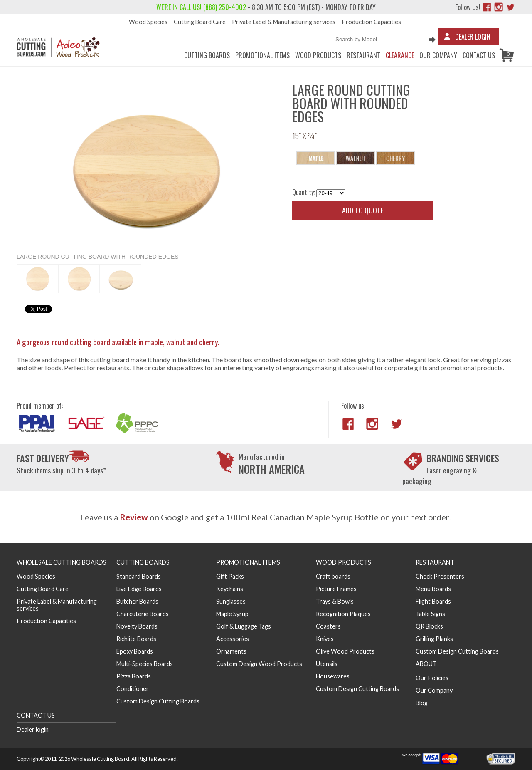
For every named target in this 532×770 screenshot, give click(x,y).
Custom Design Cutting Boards (158, 701)
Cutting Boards (207, 55)
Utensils (327, 664)
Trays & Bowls (335, 601)
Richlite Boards (136, 639)
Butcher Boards (137, 601)
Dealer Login (473, 37)
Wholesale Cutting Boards (62, 562)
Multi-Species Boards (145, 664)
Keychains (230, 589)
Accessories (233, 639)
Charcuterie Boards (143, 614)
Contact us (479, 55)
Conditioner (133, 689)
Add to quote (363, 210)
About (426, 664)
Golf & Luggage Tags (244, 626)
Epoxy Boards (135, 651)
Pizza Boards (134, 676)
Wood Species (148, 22)
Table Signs (430, 614)
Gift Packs (230, 576)
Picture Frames (336, 589)
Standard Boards (139, 576)
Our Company (438, 55)
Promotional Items (262, 55)
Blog (422, 703)
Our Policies (432, 678)
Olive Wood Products (345, 651)
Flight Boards (433, 601)
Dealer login (33, 729)
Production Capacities (371, 22)
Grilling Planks (434, 639)
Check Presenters (440, 576)
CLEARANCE (400, 55)
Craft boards (333, 576)
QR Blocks (429, 626)
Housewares (333, 676)
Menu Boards (433, 589)
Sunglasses (231, 601)
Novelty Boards (137, 626)
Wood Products (318, 55)
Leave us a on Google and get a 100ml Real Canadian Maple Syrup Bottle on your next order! (266, 517)
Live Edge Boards (139, 589)
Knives (325, 639)
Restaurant (363, 55)
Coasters (328, 626)
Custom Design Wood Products (259, 664)
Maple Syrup (232, 614)
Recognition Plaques (343, 614)
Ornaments (231, 651)
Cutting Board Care (200, 22)
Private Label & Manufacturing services (284, 22)
